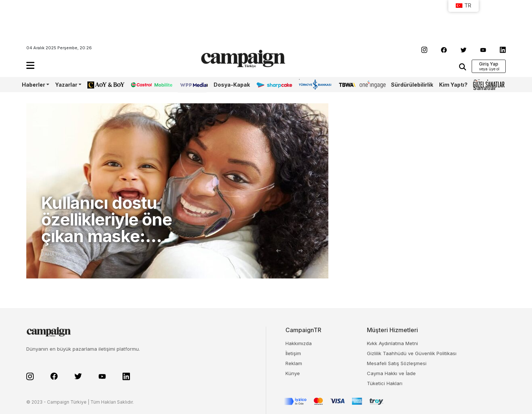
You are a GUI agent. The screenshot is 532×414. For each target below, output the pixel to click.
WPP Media (193, 85)
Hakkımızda (299, 343)
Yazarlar (66, 85)
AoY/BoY (98, 85)
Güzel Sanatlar (485, 85)
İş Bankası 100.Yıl (309, 85)
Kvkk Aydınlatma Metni (392, 343)
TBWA (346, 85)
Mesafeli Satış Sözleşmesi (397, 363)
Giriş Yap (489, 64)
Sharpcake (270, 85)
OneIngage (372, 85)
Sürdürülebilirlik (412, 85)
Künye (293, 373)
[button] (30, 65)
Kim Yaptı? (453, 85)
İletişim (293, 353)
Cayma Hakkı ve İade (391, 373)
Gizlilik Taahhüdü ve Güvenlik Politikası (412, 353)
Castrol (140, 85)
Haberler (34, 85)
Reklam (294, 363)
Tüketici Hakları (385, 383)
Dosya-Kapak (232, 85)
